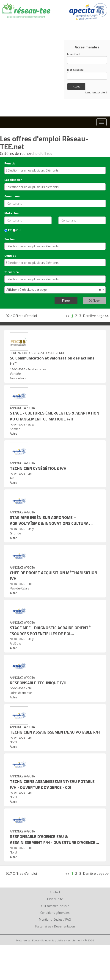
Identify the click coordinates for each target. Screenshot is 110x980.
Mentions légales (51, 919)
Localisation (13, 180)
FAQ (68, 919)
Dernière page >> (96, 316)
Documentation (65, 926)
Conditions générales (55, 913)
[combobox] (55, 170)
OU (17, 230)
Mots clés (11, 213)
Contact (55, 892)
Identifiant (74, 54)
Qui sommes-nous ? (55, 906)
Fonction (11, 163)
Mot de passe (75, 70)
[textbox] (44, 170)
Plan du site (55, 899)
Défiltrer (94, 300)
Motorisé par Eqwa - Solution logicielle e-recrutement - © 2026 (55, 940)
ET (8, 230)
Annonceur (12, 196)
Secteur (10, 239)
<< (67, 316)
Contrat (10, 256)
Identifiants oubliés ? (96, 92)
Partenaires (43, 926)
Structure (12, 272)
